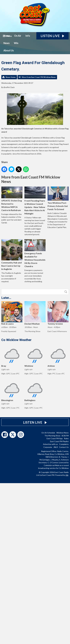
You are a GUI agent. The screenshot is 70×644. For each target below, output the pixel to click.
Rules (66, 438)
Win (16, 43)
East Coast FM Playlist (59, 441)
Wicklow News (63, 433)
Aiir (67, 475)
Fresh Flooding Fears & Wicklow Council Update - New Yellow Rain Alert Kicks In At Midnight (35, 201)
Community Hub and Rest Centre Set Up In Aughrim (12, 255)
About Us (9, 50)
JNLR (56, 447)
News (7, 43)
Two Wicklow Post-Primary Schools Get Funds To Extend (58, 199)
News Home (11, 77)
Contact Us (64, 447)
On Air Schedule (48, 433)
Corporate (48, 447)
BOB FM (65, 436)
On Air (18, 36)
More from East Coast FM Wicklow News (39, 77)
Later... (6, 298)
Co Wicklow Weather (16, 340)
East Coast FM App (55, 438)
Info (28, 36)
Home (7, 36)
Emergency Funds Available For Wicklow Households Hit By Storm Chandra (35, 253)
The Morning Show (52, 436)
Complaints (64, 444)
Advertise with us (50, 444)
